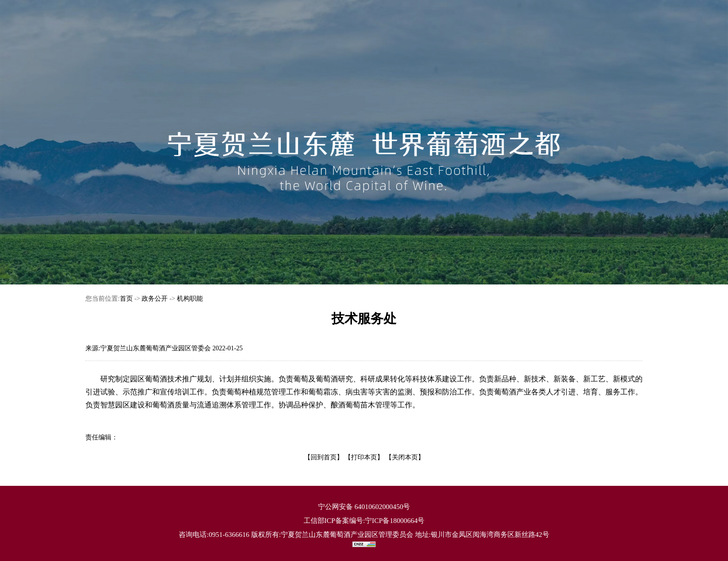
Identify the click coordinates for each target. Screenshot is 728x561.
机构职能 (190, 299)
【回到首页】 (324, 457)
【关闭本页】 (405, 457)
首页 (126, 299)
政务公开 (155, 299)
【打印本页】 (364, 457)
